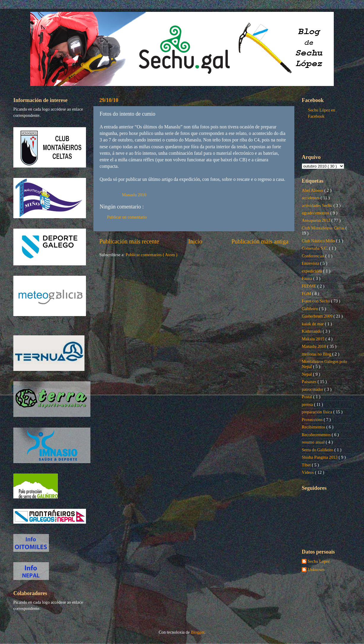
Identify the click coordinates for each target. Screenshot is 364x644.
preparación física (317, 412)
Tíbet (307, 465)
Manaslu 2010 (134, 195)
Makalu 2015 (314, 339)
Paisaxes (310, 382)
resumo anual (314, 442)
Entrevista (311, 263)
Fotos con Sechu (316, 301)
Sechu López (319, 561)
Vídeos (308, 472)
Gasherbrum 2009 (318, 316)
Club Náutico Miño (319, 241)
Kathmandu (312, 331)
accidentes (311, 198)
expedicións (312, 271)
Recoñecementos (317, 435)
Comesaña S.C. (315, 248)
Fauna (308, 278)
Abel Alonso (313, 190)
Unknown (316, 570)
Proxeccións (313, 420)
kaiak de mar (313, 324)
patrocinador (313, 389)
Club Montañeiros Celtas (324, 228)
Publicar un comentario (127, 217)
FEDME (309, 286)
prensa (308, 404)
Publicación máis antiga (260, 241)
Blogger (198, 632)
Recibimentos (314, 427)
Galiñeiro (310, 309)
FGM (307, 294)
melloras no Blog (317, 354)
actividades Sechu (318, 205)
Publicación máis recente (129, 241)
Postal (308, 397)
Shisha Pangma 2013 (320, 457)
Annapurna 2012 (317, 220)
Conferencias (314, 256)
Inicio (195, 241)
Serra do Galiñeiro (318, 450)
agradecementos (316, 213)
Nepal (307, 374)
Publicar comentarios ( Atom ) (151, 255)
